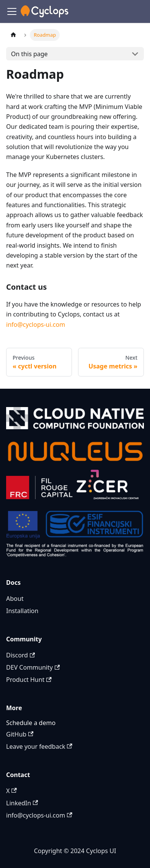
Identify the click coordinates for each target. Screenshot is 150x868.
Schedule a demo (31, 723)
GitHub (20, 734)
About (15, 599)
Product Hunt (29, 680)
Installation (22, 611)
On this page (29, 54)
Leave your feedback (39, 746)
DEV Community (33, 667)
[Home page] (13, 35)
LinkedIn (22, 803)
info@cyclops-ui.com (36, 324)
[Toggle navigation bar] (12, 11)
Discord (20, 655)
